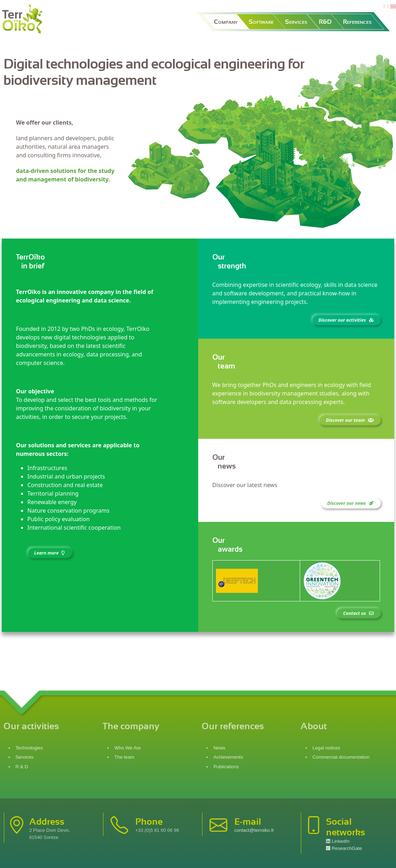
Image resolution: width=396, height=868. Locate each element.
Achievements (228, 757)
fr (385, 7)
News (219, 748)
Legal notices (327, 748)
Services (296, 22)
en (393, 7)
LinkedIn (338, 841)
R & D (22, 767)
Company (226, 22)
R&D (325, 22)
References (357, 22)
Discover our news (351, 503)
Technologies (29, 748)
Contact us (359, 613)
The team (124, 757)
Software (261, 22)
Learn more (50, 553)
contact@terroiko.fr (254, 830)
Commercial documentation (342, 757)
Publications (226, 767)
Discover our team (350, 420)
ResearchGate (344, 848)
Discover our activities (347, 320)
